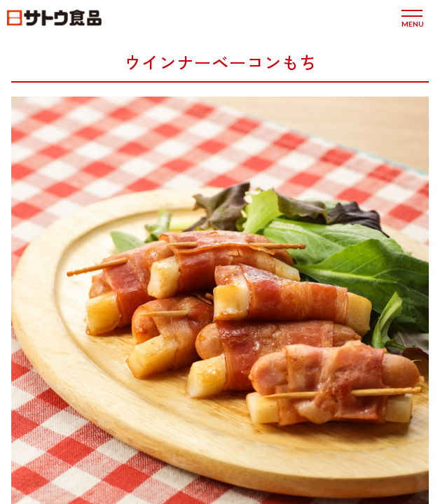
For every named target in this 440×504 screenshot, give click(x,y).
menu (412, 23)
